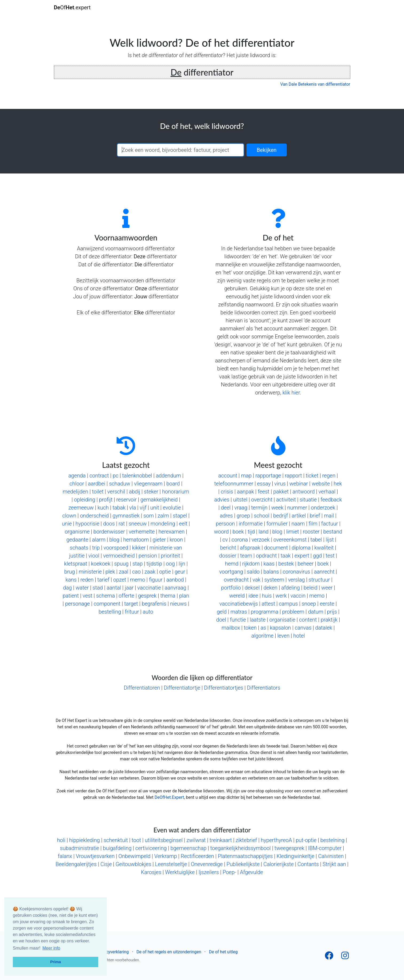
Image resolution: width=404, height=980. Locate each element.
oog (170, 564)
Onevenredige (207, 864)
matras (239, 612)
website (321, 484)
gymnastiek (126, 516)
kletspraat (76, 564)
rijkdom (251, 564)
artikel (299, 516)
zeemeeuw (81, 508)
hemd (232, 564)
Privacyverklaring (113, 952)
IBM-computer (325, 848)
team (246, 556)
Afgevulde (251, 872)
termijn (259, 508)
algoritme (262, 636)
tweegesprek (289, 848)
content (308, 620)
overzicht (262, 500)
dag (67, 588)
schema (105, 596)
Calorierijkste (278, 864)
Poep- (230, 872)
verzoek (260, 540)
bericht (228, 548)
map (246, 476)
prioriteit (170, 556)
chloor (77, 484)
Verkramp (166, 856)
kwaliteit (324, 548)
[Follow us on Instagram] (345, 957)
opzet (120, 580)
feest (264, 492)
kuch (103, 508)
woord (221, 532)
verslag (297, 580)
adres (226, 516)
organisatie (282, 620)
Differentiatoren (142, 688)
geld (222, 612)
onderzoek (323, 508)
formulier (277, 524)
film (313, 524)
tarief (103, 580)
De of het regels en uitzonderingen (169, 952)
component (107, 604)
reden (87, 580)
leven (284, 636)
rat (122, 524)
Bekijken (266, 150)
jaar (129, 588)
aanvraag (176, 588)
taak (286, 556)
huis (267, 596)
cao (136, 572)
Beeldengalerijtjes (76, 864)
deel (226, 508)
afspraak (250, 548)
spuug (121, 564)
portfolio (231, 588)
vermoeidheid (119, 556)
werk (281, 596)
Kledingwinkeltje (296, 856)
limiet (293, 532)
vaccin (298, 596)
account (228, 476)
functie (238, 620)
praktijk (329, 620)
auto (148, 612)
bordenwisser (109, 532)
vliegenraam (148, 484)
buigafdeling (117, 848)
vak (257, 580)
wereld (237, 596)
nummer (297, 508)
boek (238, 532)
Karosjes (151, 872)
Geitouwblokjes (134, 864)
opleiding (85, 500)
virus (280, 484)
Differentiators (264, 688)
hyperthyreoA (276, 840)
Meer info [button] (51, 948)
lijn (182, 564)
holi (61, 840)
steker (151, 492)
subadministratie (80, 848)
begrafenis (154, 604)
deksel (252, 588)
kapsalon (281, 628)
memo (138, 580)
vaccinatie (149, 588)
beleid (311, 588)
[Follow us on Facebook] (329, 957)
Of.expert (72, 7)
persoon (225, 524)
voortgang (231, 572)
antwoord (303, 492)
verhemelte (142, 532)
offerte (126, 596)
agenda (77, 476)
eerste (327, 604)
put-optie (306, 840)
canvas (303, 628)
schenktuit (116, 840)
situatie (308, 500)
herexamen (172, 532)
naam (298, 524)
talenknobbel (137, 476)
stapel (180, 516)
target (131, 604)
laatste (258, 620)
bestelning (332, 840)
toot (136, 840)
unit (155, 508)
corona (240, 540)
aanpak (245, 492)
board (173, 484)
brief (315, 516)
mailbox (231, 628)
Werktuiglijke (180, 872)
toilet (98, 492)
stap (138, 564)
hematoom (136, 540)
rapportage (268, 476)
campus (289, 604)
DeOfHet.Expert (169, 797)
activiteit (286, 500)
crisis (227, 492)
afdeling (291, 588)
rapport (293, 476)
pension (148, 556)
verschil (116, 492)
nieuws (178, 604)
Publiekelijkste (243, 864)
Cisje (106, 864)
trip (96, 548)
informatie (251, 524)
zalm (163, 516)
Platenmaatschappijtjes (245, 856)
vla (133, 508)
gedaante (77, 540)
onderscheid (95, 516)
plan (184, 596)
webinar (299, 484)
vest (87, 596)
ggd (317, 556)
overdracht (236, 580)
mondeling (163, 524)
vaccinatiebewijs (239, 604)
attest (268, 604)
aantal (114, 588)
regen (329, 476)
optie (165, 572)
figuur (156, 580)
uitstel (240, 500)
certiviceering (151, 848)
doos (109, 524)
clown (69, 516)
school (262, 516)
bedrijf (281, 516)
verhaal (327, 492)
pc (115, 476)
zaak (150, 572)
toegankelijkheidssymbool (241, 848)
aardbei (97, 484)
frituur (132, 612)
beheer (306, 564)
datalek (324, 628)
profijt (106, 500)
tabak (119, 508)
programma (264, 612)
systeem (274, 580)
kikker (139, 548)
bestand (333, 532)
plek (110, 572)
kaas (269, 564)
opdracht (266, 556)
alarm (99, 540)
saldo (253, 572)
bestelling (110, 612)
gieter (159, 540)
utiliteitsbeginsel (164, 840)
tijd (251, 532)
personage (78, 604)
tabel (316, 540)
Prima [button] (56, 962)
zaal (124, 572)
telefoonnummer (234, 484)
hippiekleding (85, 840)
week (277, 508)
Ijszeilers (209, 872)
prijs (332, 612)
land (263, 532)
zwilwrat (196, 840)
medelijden (76, 492)
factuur (330, 524)
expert (302, 556)
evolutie (172, 508)
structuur (319, 580)
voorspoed (116, 548)
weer (327, 588)
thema (168, 596)
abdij (135, 492)
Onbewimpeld (134, 856)
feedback (331, 500)
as (263, 628)
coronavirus (297, 572)
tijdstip (154, 564)
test (330, 556)
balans (271, 572)
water (82, 588)
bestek (286, 564)
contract (99, 476)
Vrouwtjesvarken (95, 856)
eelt (183, 524)
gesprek (147, 596)
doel (221, 620)
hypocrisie (87, 524)
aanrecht (324, 572)
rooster (311, 532)
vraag (241, 508)
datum (316, 612)
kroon (176, 540)
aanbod (175, 580)
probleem (293, 612)
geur (180, 572)
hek (338, 484)
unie (67, 524)
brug (70, 572)
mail (329, 516)
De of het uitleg (223, 952)
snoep (309, 604)
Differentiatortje (182, 688)
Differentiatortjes (224, 688)
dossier (228, 556)
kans (71, 580)
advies (222, 500)
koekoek (101, 564)
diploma (301, 548)
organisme (77, 532)
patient (71, 596)
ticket (312, 476)
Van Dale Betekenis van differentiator (315, 84)
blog (114, 540)
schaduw (119, 484)
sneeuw (138, 524)
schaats (79, 548)
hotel (299, 636)
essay (264, 484)
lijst (330, 540)
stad (98, 588)
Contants (308, 864)
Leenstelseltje (171, 864)
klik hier (291, 393)
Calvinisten (331, 856)
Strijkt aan (334, 864)
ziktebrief (246, 840)
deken (270, 588)
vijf (143, 508)
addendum (168, 476)
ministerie (90, 572)
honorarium (176, 492)
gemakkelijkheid (159, 500)
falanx (65, 856)
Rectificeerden (197, 856)
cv (225, 540)
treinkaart (221, 840)
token (250, 628)
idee (253, 596)
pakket (281, 492)
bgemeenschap (188, 848)
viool (94, 556)
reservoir (127, 500)
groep (243, 516)
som (149, 516)
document (276, 548)
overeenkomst (290, 540)
